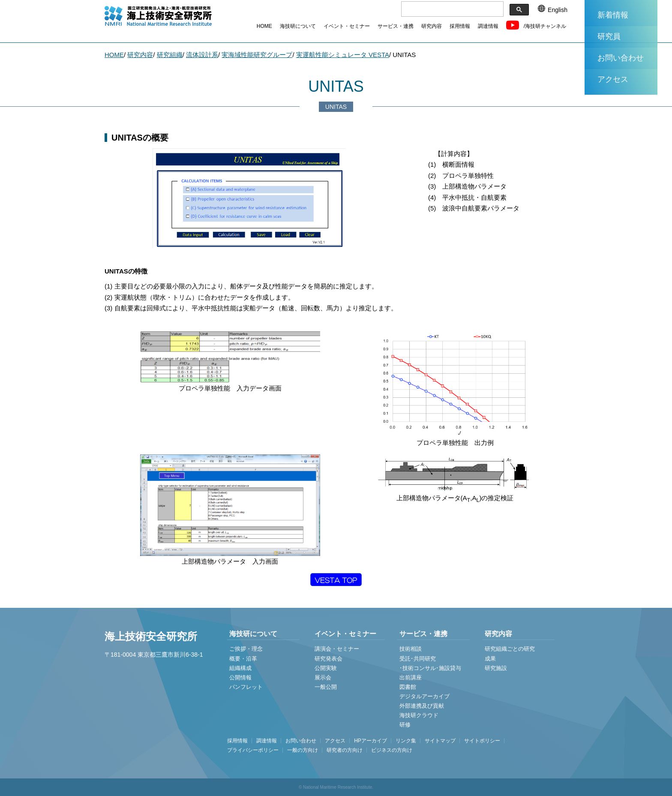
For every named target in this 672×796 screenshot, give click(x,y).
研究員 (609, 36)
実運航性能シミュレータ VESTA (343, 55)
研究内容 (432, 26)
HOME (264, 26)
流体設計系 (202, 55)
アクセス (613, 79)
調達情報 (488, 26)
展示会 (323, 677)
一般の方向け (303, 750)
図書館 (408, 687)
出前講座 (411, 677)
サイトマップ (440, 741)
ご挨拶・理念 (246, 649)
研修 (405, 725)
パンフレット (246, 687)
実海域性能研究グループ (257, 55)
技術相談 (411, 649)
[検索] (451, 9)
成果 (490, 659)
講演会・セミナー (337, 649)
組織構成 (240, 668)
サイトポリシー (482, 741)
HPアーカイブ (370, 741)
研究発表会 (328, 659)
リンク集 (406, 741)
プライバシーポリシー (253, 750)
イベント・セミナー (347, 26)
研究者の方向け (345, 750)
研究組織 (170, 55)
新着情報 (613, 15)
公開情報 (240, 677)
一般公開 (326, 687)
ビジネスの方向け (392, 750)
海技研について (298, 26)
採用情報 (460, 26)
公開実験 (326, 668)
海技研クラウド (419, 715)
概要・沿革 (243, 659)
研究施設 (496, 668)
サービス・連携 (396, 26)
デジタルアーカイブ (424, 696)
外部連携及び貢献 (422, 706)
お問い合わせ (621, 58)
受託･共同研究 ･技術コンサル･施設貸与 (430, 663)
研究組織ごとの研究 (510, 649)
